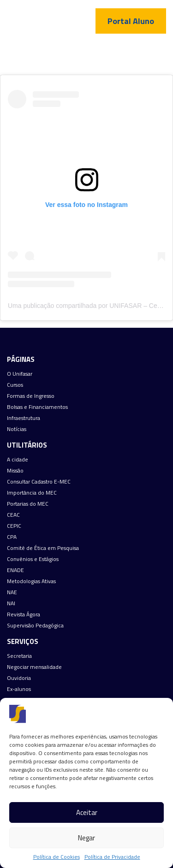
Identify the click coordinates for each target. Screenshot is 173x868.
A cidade (18, 460)
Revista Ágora (24, 614)
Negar (86, 838)
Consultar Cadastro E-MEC (39, 482)
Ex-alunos (19, 689)
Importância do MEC (32, 493)
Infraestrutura (24, 418)
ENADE (15, 570)
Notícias (17, 429)
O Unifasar (20, 374)
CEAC (13, 515)
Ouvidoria (19, 678)
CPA (12, 537)
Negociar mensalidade (34, 667)
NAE (12, 592)
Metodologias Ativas (31, 581)
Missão (15, 471)
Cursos (15, 385)
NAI (11, 603)
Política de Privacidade (112, 857)
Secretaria (19, 656)
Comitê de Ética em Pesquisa (43, 548)
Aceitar (87, 812)
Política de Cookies (57, 857)
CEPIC (14, 526)
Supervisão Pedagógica (35, 626)
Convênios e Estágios (33, 559)
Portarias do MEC (28, 504)
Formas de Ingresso (31, 396)
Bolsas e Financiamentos (37, 407)
